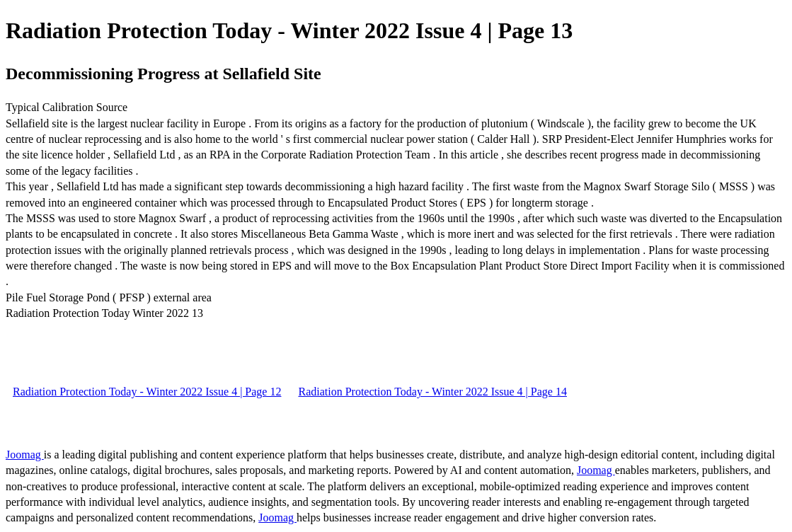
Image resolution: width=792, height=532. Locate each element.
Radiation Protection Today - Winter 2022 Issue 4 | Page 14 (432, 392)
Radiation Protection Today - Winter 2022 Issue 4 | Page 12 (147, 392)
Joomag (25, 455)
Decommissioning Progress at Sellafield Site (163, 74)
